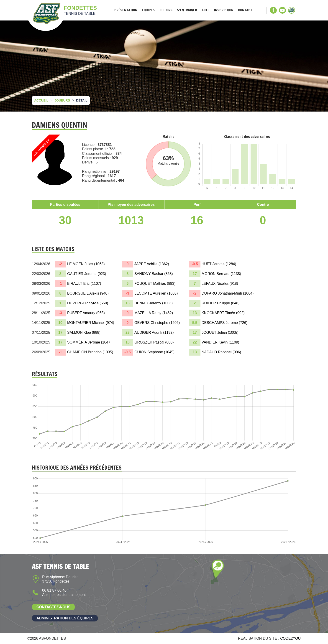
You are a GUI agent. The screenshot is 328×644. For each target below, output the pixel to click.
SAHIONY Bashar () (154, 274)
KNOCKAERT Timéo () (223, 313)
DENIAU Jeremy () (154, 303)
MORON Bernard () (221, 274)
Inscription (224, 10)
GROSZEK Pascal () (154, 342)
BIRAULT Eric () (84, 284)
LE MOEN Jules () (86, 264)
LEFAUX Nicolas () (220, 284)
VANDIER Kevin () (220, 342)
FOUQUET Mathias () (155, 284)
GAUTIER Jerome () (87, 274)
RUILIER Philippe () (220, 303)
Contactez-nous (53, 607)
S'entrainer (187, 10)
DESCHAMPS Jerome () (224, 323)
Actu (206, 10)
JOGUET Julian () (220, 332)
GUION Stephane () (154, 352)
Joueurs (166, 10)
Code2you (290, 638)
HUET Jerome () (219, 264)
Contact (245, 10)
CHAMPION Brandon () (90, 352)
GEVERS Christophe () (157, 323)
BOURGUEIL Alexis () (88, 293)
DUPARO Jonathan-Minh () (228, 293)
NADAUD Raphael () (221, 352)
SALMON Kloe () (84, 332)
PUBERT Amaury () (86, 313)
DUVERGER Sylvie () (88, 303)
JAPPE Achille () (152, 264)
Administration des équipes (65, 618)
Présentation (126, 10)
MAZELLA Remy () (154, 313)
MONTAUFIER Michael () (91, 323)
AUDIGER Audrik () (154, 332)
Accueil (41, 100)
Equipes (148, 10)
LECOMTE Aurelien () (156, 293)
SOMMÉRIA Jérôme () (89, 342)
